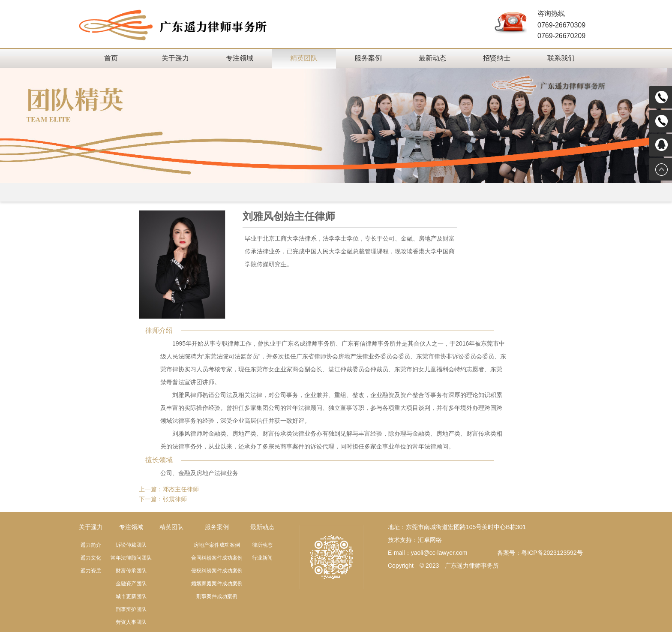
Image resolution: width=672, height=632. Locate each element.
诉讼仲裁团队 (131, 545)
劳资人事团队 (131, 622)
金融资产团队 (131, 584)
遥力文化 (91, 558)
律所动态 (262, 545)
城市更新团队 (131, 596)
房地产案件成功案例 (217, 545)
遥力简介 (91, 545)
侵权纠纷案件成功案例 (217, 571)
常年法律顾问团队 (131, 558)
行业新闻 (262, 558)
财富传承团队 (131, 571)
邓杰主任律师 (181, 489)
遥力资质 (91, 571)
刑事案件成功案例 (217, 596)
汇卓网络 (430, 540)
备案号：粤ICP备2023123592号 (540, 553)
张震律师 (175, 499)
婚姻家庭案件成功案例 (217, 584)
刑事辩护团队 (131, 609)
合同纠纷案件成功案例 (217, 558)
